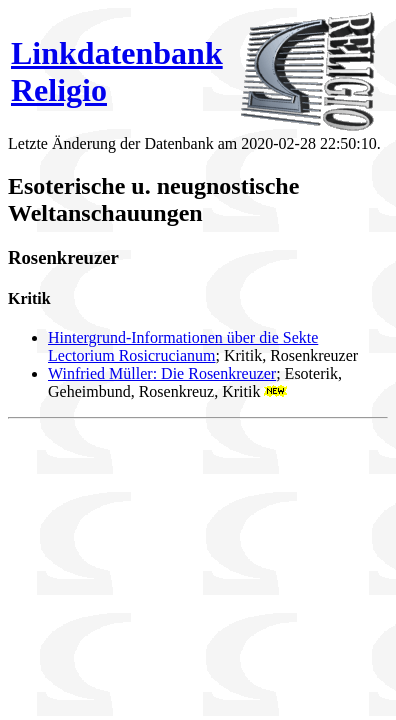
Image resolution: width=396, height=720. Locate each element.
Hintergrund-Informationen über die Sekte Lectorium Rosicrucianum (183, 346)
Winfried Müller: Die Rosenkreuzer (162, 373)
